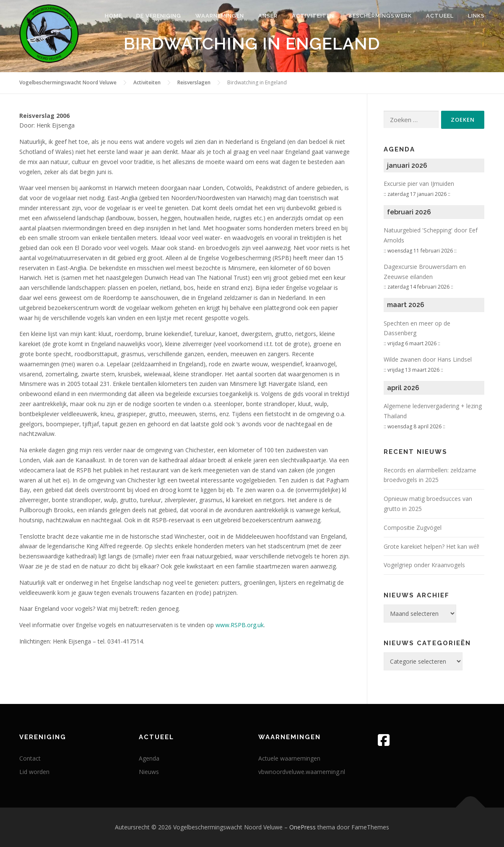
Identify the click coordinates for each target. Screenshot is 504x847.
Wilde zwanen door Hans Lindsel (428, 359)
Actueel (440, 16)
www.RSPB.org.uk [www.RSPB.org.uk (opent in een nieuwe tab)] (240, 625)
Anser (268, 16)
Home (113, 16)
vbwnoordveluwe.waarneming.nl (302, 772)
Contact (30, 758)
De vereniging (159, 16)
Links (476, 16)
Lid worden (34, 772)
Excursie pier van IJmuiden (419, 184)
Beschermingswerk (380, 16)
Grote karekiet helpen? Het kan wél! (431, 546)
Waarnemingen (220, 16)
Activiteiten (313, 16)
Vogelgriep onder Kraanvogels (424, 565)
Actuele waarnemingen (289, 758)
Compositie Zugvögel (413, 528)
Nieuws (149, 772)
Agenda (149, 758)
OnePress (303, 827)
